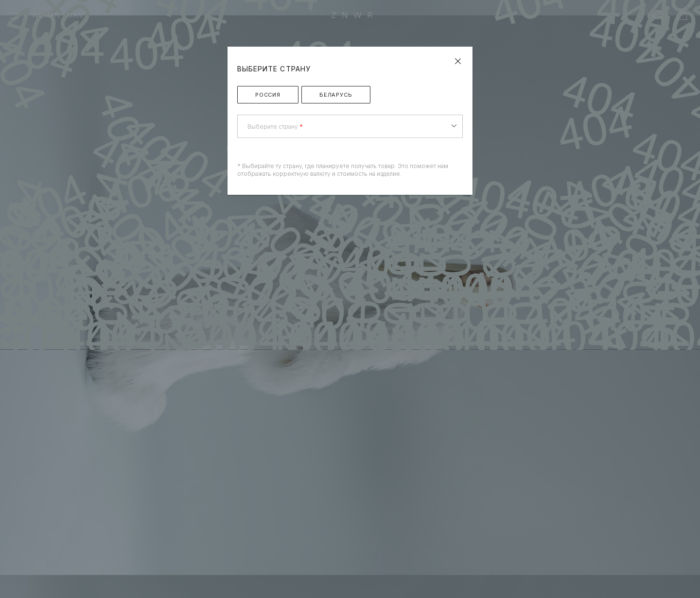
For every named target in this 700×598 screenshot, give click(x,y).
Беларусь (336, 95)
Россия (268, 95)
